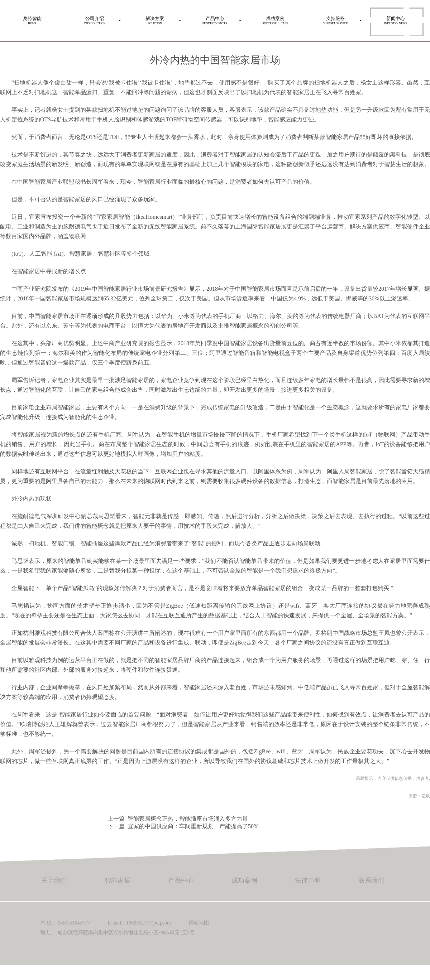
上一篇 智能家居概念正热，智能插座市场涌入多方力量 (178, 819)
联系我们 (371, 880)
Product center (215, 19)
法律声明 (308, 880)
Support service (335, 19)
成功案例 (244, 880)
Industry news (396, 19)
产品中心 (181, 880)
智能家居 (118, 880)
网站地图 (199, 923)
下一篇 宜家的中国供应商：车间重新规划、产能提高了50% (183, 826)
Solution (155, 19)
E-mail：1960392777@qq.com (139, 923)
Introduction (95, 19)
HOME (32, 19)
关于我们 (54, 880)
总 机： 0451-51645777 (65, 923)
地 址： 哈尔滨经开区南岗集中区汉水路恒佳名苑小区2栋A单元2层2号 (118, 933)
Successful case (275, 19)
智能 (65, 715)
